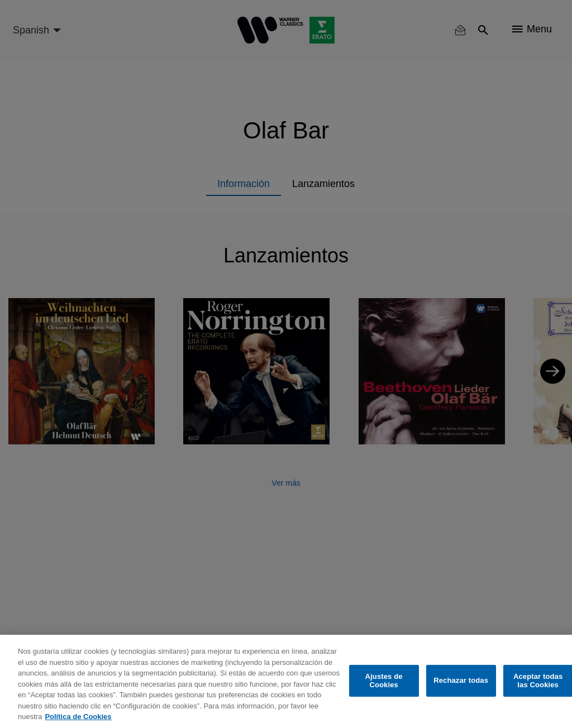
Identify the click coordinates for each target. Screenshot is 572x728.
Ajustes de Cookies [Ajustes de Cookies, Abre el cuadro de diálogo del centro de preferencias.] (384, 681)
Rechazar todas (461, 680)
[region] (286, 681)
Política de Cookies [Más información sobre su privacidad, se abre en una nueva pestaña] (78, 717)
